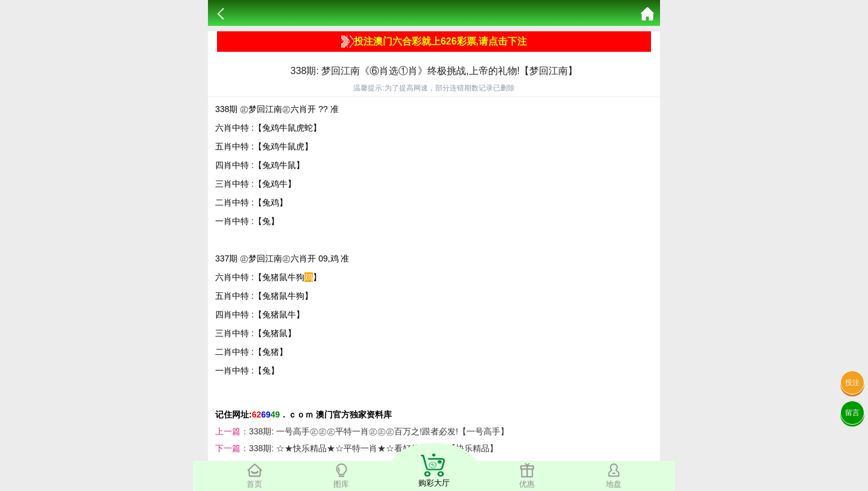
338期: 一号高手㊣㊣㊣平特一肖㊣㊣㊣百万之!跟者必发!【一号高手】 (379, 431)
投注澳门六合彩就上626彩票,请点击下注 (434, 42)
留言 (852, 413)
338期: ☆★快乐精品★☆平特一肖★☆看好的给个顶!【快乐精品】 (373, 448)
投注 (852, 383)
